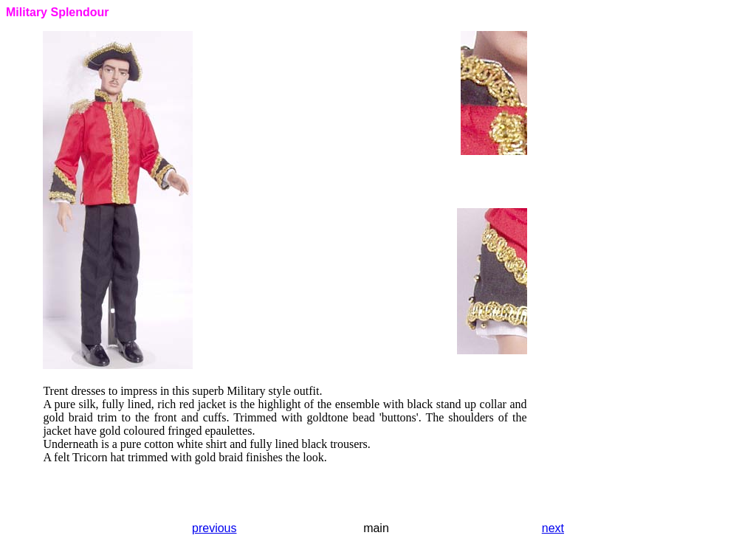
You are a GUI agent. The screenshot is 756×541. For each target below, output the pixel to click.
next (553, 528)
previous (214, 528)
